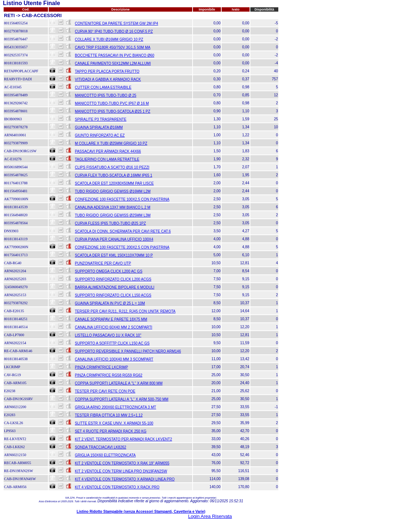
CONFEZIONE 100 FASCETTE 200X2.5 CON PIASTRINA (122, 247)
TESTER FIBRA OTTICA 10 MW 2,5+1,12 (109, 415)
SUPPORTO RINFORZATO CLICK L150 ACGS (113, 295)
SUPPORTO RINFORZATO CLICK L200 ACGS (113, 279)
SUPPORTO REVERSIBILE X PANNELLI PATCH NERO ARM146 (128, 351)
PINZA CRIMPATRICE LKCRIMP (101, 367)
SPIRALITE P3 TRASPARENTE (101, 119)
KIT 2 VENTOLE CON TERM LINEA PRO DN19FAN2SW (121, 471)
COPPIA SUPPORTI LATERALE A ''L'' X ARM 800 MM (119, 383)
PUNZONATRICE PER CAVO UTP (103, 263)
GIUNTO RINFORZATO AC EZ (100, 135)
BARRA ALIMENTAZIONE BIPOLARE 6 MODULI (115, 287)
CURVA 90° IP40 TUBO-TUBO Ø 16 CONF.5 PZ (114, 31)
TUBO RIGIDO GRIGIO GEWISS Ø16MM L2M (113, 191)
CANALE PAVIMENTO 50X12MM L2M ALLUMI (113, 63)
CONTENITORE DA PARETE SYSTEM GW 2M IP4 (116, 23)
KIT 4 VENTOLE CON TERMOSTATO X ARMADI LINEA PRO (125, 479)
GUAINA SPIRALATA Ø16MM (99, 127)
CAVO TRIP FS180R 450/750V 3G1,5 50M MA (113, 47)
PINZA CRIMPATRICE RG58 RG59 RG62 (109, 375)
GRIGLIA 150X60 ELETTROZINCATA (105, 455)
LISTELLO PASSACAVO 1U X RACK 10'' (108, 335)
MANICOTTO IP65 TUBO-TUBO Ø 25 (106, 95)
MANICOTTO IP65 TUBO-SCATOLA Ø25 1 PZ (113, 111)
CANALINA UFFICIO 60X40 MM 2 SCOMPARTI (114, 327)
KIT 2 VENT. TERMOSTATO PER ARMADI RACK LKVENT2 (123, 439)
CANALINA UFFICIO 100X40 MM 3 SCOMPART (114, 359)
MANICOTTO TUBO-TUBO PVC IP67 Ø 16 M (112, 103)
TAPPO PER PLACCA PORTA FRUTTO (107, 71)
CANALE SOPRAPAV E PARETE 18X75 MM (111, 319)
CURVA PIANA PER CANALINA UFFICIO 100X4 (114, 239)
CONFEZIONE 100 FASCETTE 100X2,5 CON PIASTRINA (122, 199)
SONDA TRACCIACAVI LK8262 (100, 447)
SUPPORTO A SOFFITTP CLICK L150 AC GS (112, 343)
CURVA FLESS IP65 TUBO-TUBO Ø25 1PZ (110, 223)
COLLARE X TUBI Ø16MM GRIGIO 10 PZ (109, 39)
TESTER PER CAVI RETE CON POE (105, 391)
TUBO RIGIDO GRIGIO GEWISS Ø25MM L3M (113, 215)
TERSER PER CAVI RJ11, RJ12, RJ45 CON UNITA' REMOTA (125, 311)
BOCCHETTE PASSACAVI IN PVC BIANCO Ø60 (115, 55)
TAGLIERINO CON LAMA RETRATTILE (107, 159)
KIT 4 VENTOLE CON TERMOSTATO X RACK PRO (117, 487)
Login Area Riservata (210, 516)
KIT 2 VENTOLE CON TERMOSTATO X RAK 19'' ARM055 (122, 463)
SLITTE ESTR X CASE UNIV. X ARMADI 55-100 (114, 423)
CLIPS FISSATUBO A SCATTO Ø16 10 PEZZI (112, 167)
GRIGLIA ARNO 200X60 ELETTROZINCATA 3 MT (116, 407)
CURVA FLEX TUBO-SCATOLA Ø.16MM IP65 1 (114, 175)
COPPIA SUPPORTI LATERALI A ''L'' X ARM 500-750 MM (122, 399)
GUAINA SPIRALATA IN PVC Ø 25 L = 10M (110, 303)
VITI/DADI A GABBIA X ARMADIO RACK (108, 79)
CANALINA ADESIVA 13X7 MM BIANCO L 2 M (113, 207)
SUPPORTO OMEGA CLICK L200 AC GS (109, 271)
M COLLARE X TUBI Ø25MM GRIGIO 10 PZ (111, 143)
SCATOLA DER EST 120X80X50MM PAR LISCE (114, 183)
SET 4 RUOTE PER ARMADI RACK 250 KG (111, 431)
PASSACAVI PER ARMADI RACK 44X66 (108, 151)
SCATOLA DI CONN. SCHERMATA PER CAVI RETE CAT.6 (123, 231)
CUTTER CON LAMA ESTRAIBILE (103, 87)
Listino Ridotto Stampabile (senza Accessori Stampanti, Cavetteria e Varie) (141, 512)
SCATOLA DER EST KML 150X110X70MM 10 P (114, 255)
